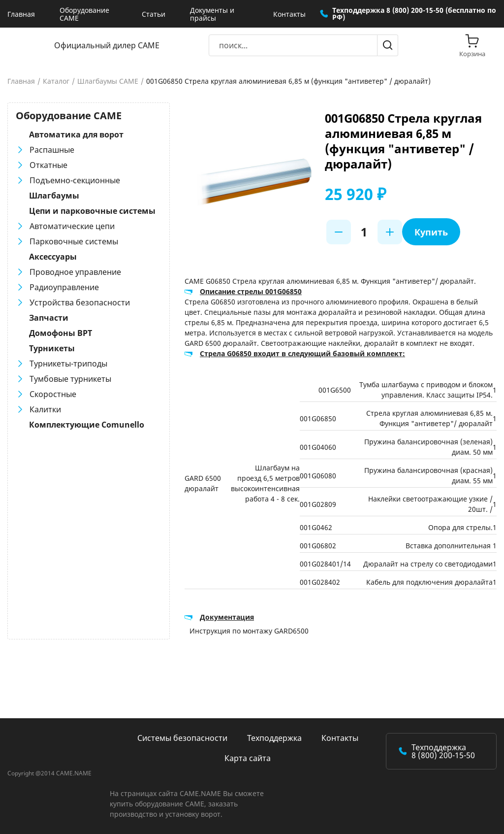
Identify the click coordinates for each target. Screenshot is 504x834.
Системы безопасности (182, 738)
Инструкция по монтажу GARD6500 (249, 631)
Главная (21, 14)
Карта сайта (248, 758)
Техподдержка (274, 738)
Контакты (289, 14)
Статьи (154, 14)
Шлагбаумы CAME (108, 81)
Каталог (56, 81)
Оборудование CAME (84, 14)
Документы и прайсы (212, 14)
